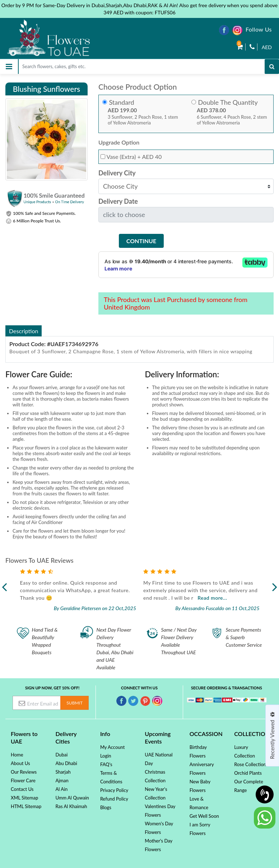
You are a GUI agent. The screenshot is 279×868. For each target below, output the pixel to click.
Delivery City (117, 173)
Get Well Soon (204, 816)
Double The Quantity (228, 102)
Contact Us (22, 789)
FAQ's (106, 764)
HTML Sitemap (26, 806)
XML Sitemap (24, 798)
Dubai (61, 755)
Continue (141, 241)
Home (17, 755)
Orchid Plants (248, 773)
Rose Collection (250, 764)
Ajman (62, 780)
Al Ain (61, 789)
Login (106, 756)
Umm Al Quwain (72, 798)
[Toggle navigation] (9, 67)
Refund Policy (114, 799)
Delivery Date (118, 201)
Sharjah (63, 772)
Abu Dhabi (66, 763)
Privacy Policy (114, 790)
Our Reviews (24, 772)
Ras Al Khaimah (71, 806)
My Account (112, 747)
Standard (121, 102)
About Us (20, 763)
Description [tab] (24, 331)
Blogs (106, 807)
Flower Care (23, 780)
